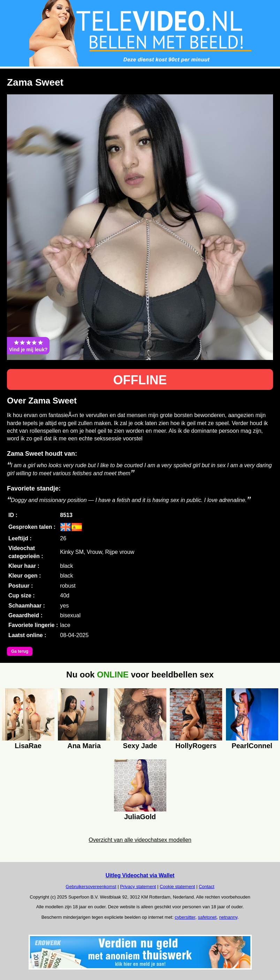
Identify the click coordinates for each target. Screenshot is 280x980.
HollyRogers (196, 746)
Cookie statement (177, 887)
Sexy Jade (140, 746)
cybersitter (185, 917)
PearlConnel (252, 746)
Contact (207, 887)
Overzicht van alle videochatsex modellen (140, 840)
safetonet (207, 917)
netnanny (228, 917)
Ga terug (20, 651)
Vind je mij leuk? (28, 346)
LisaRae (28, 746)
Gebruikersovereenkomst (91, 887)
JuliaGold (140, 817)
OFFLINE (140, 380)
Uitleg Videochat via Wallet (140, 875)
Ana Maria (84, 746)
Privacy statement (138, 887)
